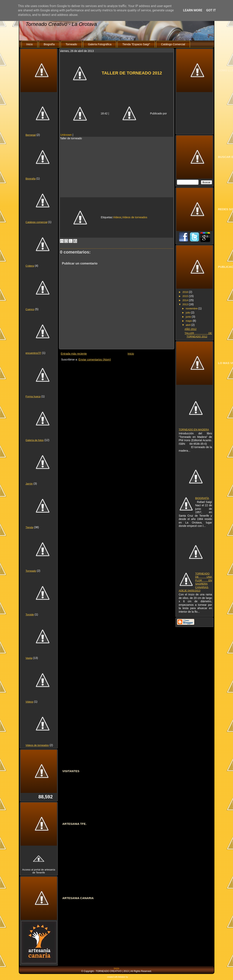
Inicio (30, 44)
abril (188, 325)
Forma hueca (33, 396)
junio (189, 317)
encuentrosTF (33, 353)
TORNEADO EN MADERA (194, 430)
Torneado (71, 44)
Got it (211, 10)
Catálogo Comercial (173, 44)
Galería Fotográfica (100, 44)
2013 (186, 304)
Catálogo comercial (36, 222)
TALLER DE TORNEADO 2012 (132, 73)
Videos (30, 702)
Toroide (30, 615)
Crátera (30, 266)
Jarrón (29, 484)
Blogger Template (99, 977)
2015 (186, 296)
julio (188, 313)
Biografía (49, 44)
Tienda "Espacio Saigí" (136, 44)
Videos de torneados (37, 745)
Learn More (193, 10)
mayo (189, 321)
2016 (186, 292)
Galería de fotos (35, 440)
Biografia (31, 179)
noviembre (192, 308)
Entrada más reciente (74, 354)
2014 (186, 300)
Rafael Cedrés (135, 977)
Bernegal (31, 135)
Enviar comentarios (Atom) (95, 360)
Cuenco (30, 309)
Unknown (66, 135)
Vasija (29, 658)
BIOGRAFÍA (202, 498)
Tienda (29, 527)
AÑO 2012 (190, 329)
